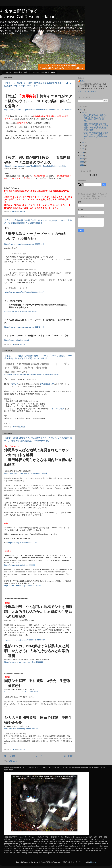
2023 (82, 159)
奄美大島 (15, 384)
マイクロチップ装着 (56, 409)
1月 (84, 149)
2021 (82, 165)
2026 (82, 110)
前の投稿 (68, 756)
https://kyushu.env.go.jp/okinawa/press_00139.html (24, 244)
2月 (84, 146)
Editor (82, 81)
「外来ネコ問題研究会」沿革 (16, 72)
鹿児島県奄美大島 (47, 384)
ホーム (39, 756)
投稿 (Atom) (13, 761)
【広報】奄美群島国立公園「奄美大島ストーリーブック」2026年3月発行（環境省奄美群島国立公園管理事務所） (95, 127)
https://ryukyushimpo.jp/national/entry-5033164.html (22, 692)
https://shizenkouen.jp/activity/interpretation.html (21, 311)
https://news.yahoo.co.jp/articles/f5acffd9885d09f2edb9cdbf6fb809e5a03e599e (36, 166)
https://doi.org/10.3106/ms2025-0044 (23, 543)
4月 (84, 112)
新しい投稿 (10, 756)
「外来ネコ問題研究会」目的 (43, 72)
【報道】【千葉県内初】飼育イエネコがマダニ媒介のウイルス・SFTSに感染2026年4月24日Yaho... (94, 118)
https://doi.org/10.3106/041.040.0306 (20, 565)
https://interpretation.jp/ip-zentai (17, 340)
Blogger (93, 862)
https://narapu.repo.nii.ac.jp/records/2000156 (23, 586)
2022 (82, 162)
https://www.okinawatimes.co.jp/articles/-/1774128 (21, 729)
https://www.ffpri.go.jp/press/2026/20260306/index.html (25, 473)
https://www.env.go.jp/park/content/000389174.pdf (24, 292)
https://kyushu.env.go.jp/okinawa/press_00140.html (24, 327)
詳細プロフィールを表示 (87, 92)
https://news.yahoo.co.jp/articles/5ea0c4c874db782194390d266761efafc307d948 (32, 374)
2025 (82, 153)
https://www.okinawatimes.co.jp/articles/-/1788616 (24, 662)
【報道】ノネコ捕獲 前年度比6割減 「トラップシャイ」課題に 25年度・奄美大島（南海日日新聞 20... (96, 136)
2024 (82, 156)
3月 (84, 142)
